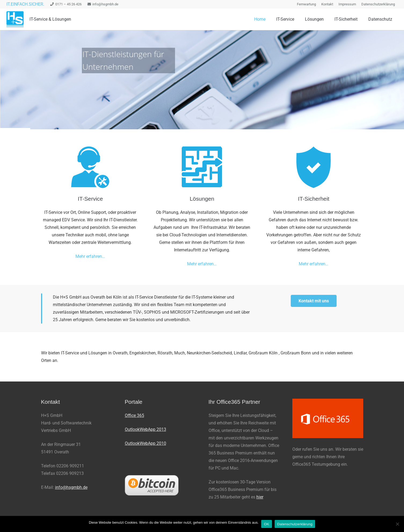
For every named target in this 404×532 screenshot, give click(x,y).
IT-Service (90, 199)
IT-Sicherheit (314, 199)
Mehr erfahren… (90, 256)
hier (260, 497)
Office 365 (134, 415)
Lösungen (202, 199)
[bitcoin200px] (160, 485)
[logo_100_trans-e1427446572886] (15, 19)
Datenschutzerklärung (295, 524)
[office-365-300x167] (328, 418)
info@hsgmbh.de (71, 487)
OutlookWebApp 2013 (145, 429)
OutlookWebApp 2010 (145, 443)
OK (266, 524)
